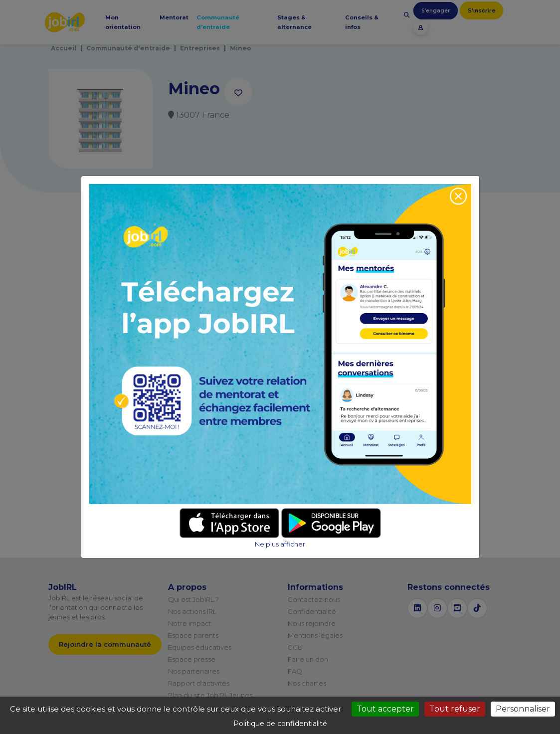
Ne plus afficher (280, 544)
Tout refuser (455, 709)
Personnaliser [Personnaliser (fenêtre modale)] (523, 709)
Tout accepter (385, 709)
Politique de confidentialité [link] (280, 724)
